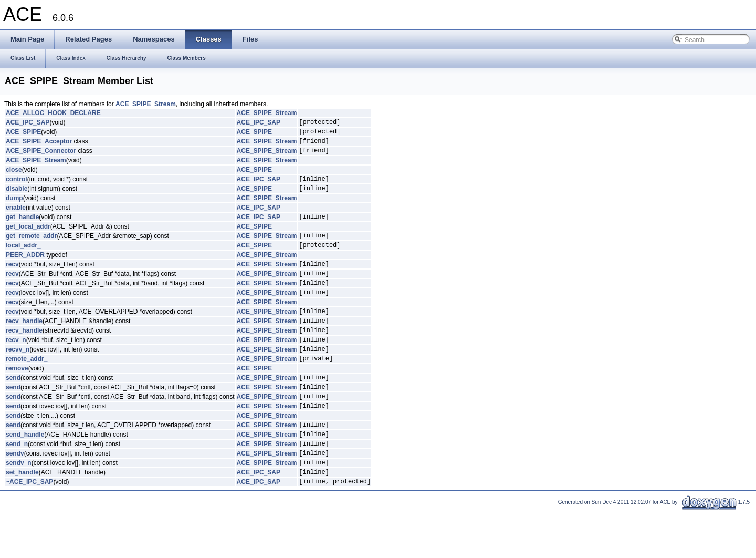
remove (17, 398)
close (14, 176)
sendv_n (19, 507)
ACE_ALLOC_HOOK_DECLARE (53, 113)
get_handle (22, 228)
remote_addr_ (27, 388)
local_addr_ (23, 259)
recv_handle (24, 344)
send (13, 409)
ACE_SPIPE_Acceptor (39, 146)
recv (12, 280)
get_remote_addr (31, 248)
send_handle (25, 473)
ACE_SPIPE (23, 135)
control (17, 187)
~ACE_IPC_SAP (29, 529)
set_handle (22, 518)
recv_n (16, 366)
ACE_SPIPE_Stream (146, 104)
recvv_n (18, 377)
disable (17, 198)
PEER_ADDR (25, 269)
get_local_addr (28, 237)
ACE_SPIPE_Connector (41, 157)
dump (14, 208)
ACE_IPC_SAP (28, 123)
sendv (15, 495)
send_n (17, 484)
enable (16, 217)
